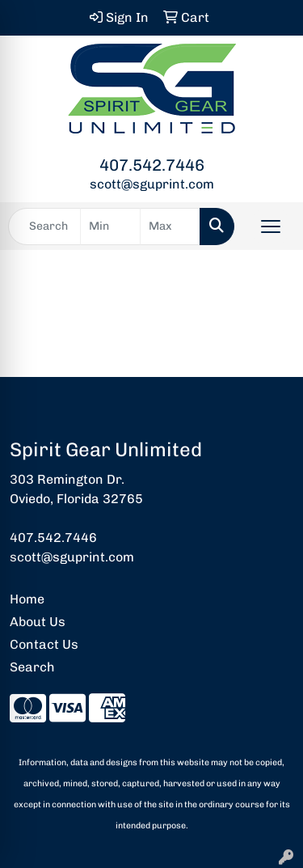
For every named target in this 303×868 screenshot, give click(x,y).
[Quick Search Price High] (170, 227)
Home (27, 599)
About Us (38, 622)
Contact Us (44, 644)
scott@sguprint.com (152, 184)
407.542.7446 (152, 165)
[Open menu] (271, 227)
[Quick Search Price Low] (110, 227)
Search (32, 667)
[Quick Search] (44, 227)
